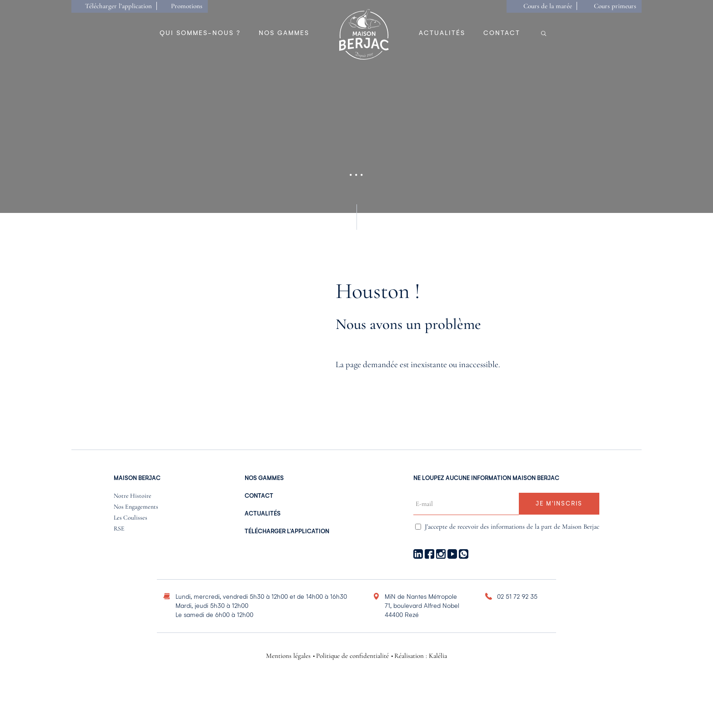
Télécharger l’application (118, 6)
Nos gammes (284, 33)
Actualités (442, 33)
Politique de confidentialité (352, 656)
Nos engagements (136, 507)
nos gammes (264, 478)
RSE (119, 529)
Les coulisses (131, 518)
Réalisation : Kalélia (421, 656)
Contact (502, 33)
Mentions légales (288, 656)
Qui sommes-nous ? (200, 33)
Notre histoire (133, 496)
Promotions (187, 6)
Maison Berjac (137, 478)
